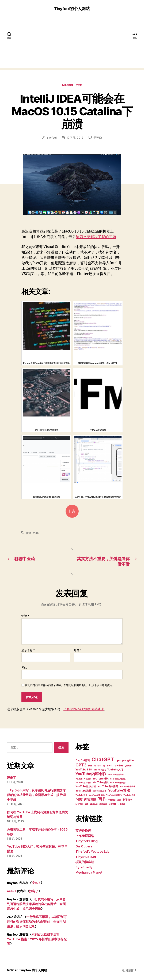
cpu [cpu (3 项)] (118, 760)
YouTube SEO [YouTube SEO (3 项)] (84, 769)
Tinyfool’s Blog (87, 841)
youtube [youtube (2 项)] (129, 766)
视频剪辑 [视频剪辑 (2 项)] (103, 804)
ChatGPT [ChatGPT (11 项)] (103, 759)
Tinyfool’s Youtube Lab (92, 852)
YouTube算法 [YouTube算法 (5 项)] (119, 790)
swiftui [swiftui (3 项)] (119, 765)
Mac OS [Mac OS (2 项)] (97, 766)
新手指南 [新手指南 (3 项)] (128, 800)
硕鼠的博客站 (85, 862)
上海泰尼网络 (85, 836)
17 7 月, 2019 (75, 138)
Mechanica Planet (89, 872)
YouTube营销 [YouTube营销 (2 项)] (81, 795)
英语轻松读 (83, 831)
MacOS (68, 85)
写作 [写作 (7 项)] (102, 799)
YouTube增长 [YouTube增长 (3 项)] (101, 779)
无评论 (98, 138)
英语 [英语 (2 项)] (87, 804)
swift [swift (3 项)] (110, 765)
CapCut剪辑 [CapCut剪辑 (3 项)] (83, 760)
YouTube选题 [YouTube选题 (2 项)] (129, 795)
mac (36, 533)
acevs (12, 891)
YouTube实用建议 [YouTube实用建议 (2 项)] (118, 779)
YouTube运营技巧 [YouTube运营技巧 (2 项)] (114, 795)
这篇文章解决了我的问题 (96, 237)
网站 (24, 668)
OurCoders (84, 846)
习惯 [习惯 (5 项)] (79, 799)
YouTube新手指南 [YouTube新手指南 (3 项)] (108, 786)
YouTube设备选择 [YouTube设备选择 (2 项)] (97, 795)
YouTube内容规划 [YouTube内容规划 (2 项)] (83, 779)
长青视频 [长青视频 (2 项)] (121, 804)
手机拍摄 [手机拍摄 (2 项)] (112, 800)
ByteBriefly (84, 867)
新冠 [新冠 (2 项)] (119, 800)
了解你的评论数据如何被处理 (84, 709)
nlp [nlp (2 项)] (104, 766)
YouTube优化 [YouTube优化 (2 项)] (100, 770)
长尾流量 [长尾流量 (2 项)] (112, 804)
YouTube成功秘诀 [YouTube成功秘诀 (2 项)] (83, 783)
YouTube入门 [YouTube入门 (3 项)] (115, 769)
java (29, 533)
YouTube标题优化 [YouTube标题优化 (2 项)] (128, 787)
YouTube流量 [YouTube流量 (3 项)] (83, 791)
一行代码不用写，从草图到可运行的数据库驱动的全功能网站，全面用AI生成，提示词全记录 (36, 795)
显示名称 (28, 650)
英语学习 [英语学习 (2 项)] (94, 804)
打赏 (72, 511)
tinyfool (52, 138)
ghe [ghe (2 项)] (124, 761)
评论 (25, 616)
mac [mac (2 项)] (90, 766)
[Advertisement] (72, 44)
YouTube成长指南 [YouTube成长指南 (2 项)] (118, 783)
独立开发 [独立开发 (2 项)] (79, 804)
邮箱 (78, 650)
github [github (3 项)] (131, 760)
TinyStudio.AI (86, 857)
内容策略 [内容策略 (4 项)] (90, 799)
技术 (79, 85)
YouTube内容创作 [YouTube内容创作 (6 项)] (91, 774)
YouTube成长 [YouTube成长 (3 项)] (101, 782)
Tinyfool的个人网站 (72, 9)
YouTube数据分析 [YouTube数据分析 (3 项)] (86, 786)
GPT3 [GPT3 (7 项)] (81, 765)
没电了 (12, 778)
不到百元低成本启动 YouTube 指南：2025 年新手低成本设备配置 (37, 939)
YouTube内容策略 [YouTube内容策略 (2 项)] (116, 775)
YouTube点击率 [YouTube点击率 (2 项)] (100, 791)
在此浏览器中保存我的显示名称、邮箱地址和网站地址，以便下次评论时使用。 (70, 685)
